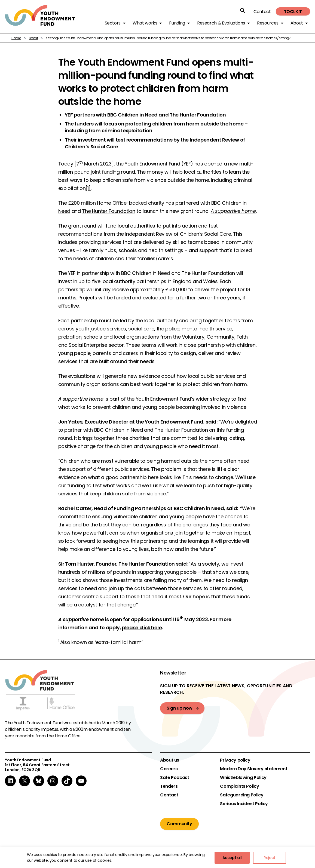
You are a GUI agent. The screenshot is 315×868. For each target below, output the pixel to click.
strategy (221, 399)
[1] (88, 188)
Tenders (169, 786)
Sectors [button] (113, 23)
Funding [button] (177, 23)
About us (170, 760)
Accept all (232, 858)
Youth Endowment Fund (152, 164)
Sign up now (180, 708)
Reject (269, 858)
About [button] (297, 23)
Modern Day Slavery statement (254, 769)
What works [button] (145, 23)
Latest (33, 38)
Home (16, 38)
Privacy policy (235, 760)
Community (179, 824)
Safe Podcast (175, 778)
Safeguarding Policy (242, 795)
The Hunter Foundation (108, 211)
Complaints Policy (239, 786)
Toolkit (293, 12)
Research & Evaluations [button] (221, 23)
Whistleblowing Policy (243, 778)
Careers (169, 769)
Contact (262, 12)
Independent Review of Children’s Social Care (178, 234)
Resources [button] (268, 23)
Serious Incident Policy (244, 804)
